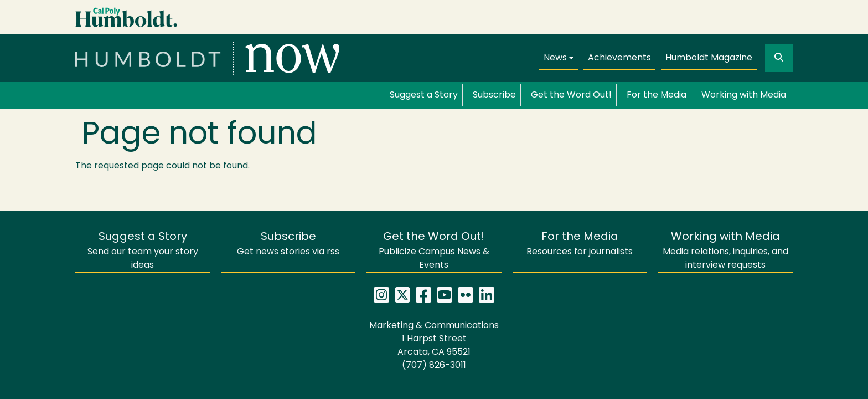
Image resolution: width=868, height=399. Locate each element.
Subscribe (494, 95)
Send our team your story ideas (143, 251)
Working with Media (744, 95)
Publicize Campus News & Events (434, 251)
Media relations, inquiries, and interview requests (725, 251)
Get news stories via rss (288, 244)
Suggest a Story (424, 95)
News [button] (555, 58)
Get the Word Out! (571, 95)
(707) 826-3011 (434, 366)
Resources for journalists (580, 244)
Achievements (619, 58)
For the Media (657, 95)
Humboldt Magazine (709, 58)
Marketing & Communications (434, 326)
